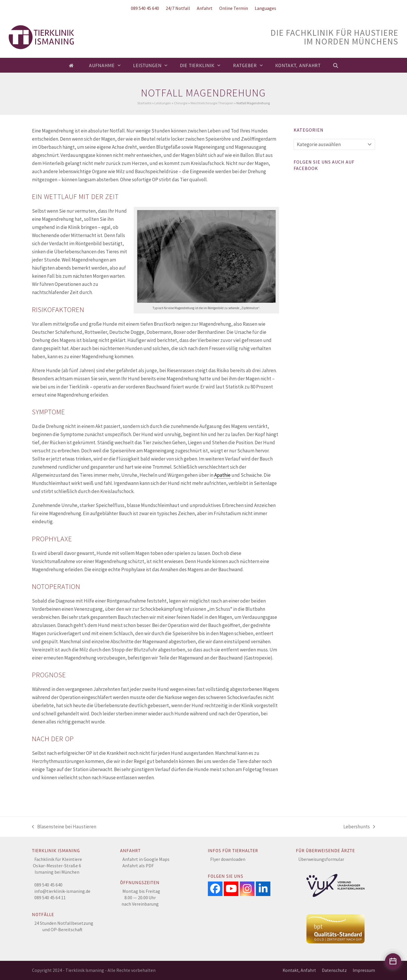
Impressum (364, 970)
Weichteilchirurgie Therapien (212, 103)
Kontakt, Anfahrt (299, 970)
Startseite (144, 103)
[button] (336, 65)
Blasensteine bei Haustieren (64, 827)
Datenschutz (334, 970)
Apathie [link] (222, 475)
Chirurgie (181, 103)
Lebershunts (359, 827)
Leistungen (163, 103)
